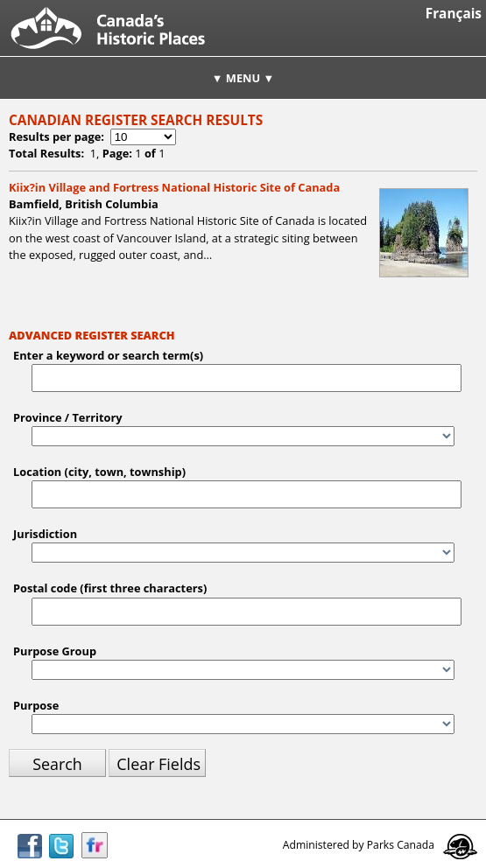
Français (454, 14)
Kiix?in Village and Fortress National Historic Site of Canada (174, 187)
